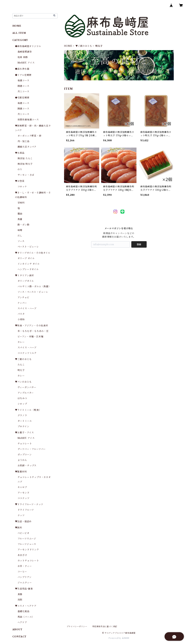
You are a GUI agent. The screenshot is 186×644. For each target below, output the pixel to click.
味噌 (20, 230)
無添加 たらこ (25, 158)
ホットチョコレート (28, 561)
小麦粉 (21, 319)
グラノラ (22, 415)
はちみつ (22, 398)
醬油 (20, 214)
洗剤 (20, 600)
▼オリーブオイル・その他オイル (33, 253)
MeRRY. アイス (26, 63)
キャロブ (22, 487)
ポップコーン (25, 455)
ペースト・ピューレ (28, 247)
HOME (68, 46)
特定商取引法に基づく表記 (105, 626)
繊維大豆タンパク (27, 147)
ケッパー (22, 303)
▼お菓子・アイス (24, 433)
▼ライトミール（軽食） (28, 410)
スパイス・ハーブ (27, 308)
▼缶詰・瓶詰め (23, 521)
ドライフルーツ (26, 510)
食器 (20, 594)
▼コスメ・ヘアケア (26, 606)
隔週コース (23, 86)
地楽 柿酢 (23, 57)
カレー (21, 342)
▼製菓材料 (21, 472)
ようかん (22, 460)
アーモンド (24, 493)
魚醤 (20, 219)
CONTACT (20, 637)
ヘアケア (22, 622)
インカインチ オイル (29, 264)
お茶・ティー (25, 566)
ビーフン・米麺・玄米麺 (30, 337)
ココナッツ (24, 498)
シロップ (22, 404)
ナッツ (21, 515)
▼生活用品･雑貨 (24, 589)
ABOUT (17, 629)
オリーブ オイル (26, 258)
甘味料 (21, 203)
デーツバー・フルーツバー (32, 449)
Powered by (119, 638)
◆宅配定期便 (22, 98)
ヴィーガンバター (27, 387)
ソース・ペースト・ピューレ (33, 292)
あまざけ (22, 555)
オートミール (25, 421)
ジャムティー (25, 583)
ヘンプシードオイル (28, 269)
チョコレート (25, 444)
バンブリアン (25, 577)
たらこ (21, 365)
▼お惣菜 (20, 181)
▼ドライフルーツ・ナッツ (29, 504)
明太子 (21, 370)
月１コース (23, 91)
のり (20, 169)
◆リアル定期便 (23, 75)
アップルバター (26, 393)
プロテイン (23, 426)
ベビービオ (23, 533)
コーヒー (22, 572)
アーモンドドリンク (28, 550)
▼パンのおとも (23, 382)
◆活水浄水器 (22, 69)
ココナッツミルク (27, 353)
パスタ (21, 314)
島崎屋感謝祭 (25, 52)
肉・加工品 (24, 141)
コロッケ (22, 187)
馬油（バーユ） (26, 617)
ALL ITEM (19, 33)
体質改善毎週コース (28, 120)
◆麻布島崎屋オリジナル (28, 46)
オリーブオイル (26, 281)
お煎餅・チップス (27, 466)
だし (20, 236)
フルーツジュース (27, 544)
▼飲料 (19, 528)
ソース (21, 241)
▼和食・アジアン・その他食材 (32, 326)
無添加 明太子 (25, 164)
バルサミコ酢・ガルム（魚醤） (34, 286)
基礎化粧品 (24, 611)
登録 (139, 244)
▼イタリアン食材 (24, 275)
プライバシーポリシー (77, 626)
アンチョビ (23, 297)
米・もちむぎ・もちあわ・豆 (33, 331)
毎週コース (23, 80)
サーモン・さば (26, 175)
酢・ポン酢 (24, 225)
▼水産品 (20, 153)
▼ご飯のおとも (84, 46)
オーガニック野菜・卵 (29, 136)
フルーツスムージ (27, 539)
